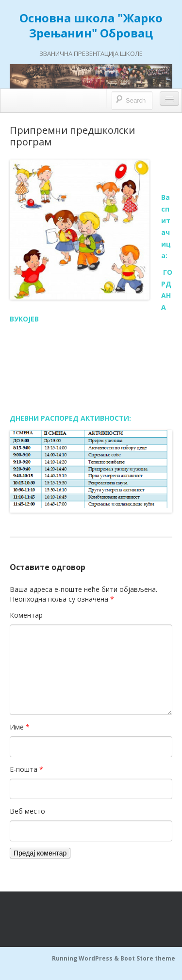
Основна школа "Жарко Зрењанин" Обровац (91, 25)
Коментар (26, 615)
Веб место (27, 811)
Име (20, 727)
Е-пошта (26, 769)
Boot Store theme (148, 958)
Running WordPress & (86, 958)
